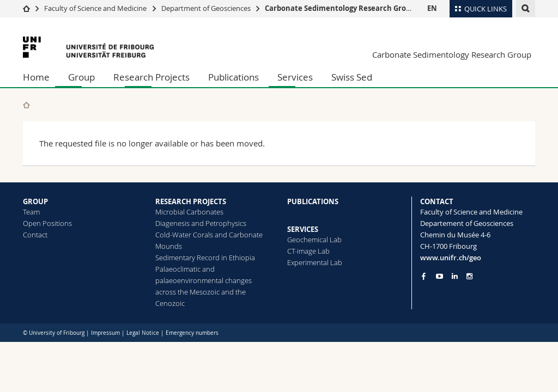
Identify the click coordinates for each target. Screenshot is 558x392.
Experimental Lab (315, 262)
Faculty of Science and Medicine (95, 8)
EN (432, 8)
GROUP (35, 201)
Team (31, 212)
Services (295, 77)
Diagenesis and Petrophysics (201, 223)
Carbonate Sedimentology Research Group (340, 8)
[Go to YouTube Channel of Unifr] (439, 276)
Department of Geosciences (206, 8)
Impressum (105, 333)
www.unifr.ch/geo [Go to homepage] (451, 258)
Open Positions (47, 223)
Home (36, 77)
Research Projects (151, 77)
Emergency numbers (192, 333)
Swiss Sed (352, 77)
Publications (233, 77)
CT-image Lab (308, 251)
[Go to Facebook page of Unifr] (424, 276)
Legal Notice (143, 333)
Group (81, 77)
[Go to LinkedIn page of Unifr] (455, 276)
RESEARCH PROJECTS (191, 201)
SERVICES (303, 229)
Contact (35, 235)
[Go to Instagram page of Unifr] (469, 276)
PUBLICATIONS (313, 201)
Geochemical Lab (314, 240)
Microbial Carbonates (189, 212)
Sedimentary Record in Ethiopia (205, 258)
